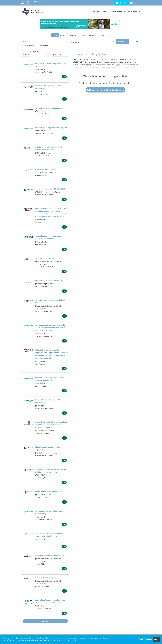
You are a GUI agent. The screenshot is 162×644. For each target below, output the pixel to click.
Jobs (105, 11)
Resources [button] (134, 11)
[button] (134, 42)
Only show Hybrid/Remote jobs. (37, 45)
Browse (63, 35)
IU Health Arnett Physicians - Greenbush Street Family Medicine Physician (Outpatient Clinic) (51, 425)
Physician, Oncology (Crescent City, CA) (51, 127)
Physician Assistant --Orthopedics (48, 108)
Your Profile (118, 11)
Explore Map (74, 35)
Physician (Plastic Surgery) (46, 578)
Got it (156, 639)
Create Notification (60, 55)
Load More (45, 621)
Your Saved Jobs (104, 35)
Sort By (25, 55)
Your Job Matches (88, 35)
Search (55, 35)
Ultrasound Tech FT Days (45, 169)
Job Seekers (122, 3)
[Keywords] (45, 42)
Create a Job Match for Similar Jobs (106, 90)
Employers (135, 3)
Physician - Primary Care (44, 258)
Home (96, 11)
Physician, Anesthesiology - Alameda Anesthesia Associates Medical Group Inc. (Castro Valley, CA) (50, 328)
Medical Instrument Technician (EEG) (50, 555)
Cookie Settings (145, 639)
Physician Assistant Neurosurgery (48, 280)
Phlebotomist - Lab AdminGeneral (48, 491)
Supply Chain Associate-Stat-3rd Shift (50, 189)
